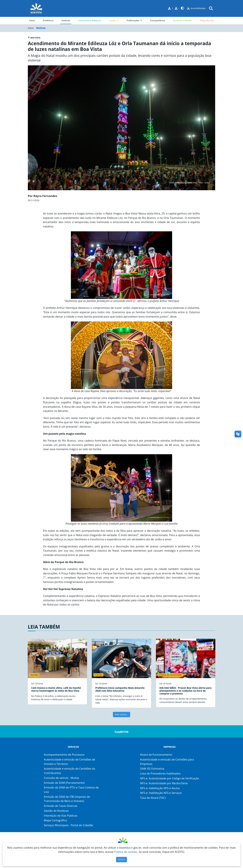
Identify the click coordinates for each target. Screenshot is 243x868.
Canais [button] (113, 20)
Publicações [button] (133, 20)
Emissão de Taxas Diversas (61, 806)
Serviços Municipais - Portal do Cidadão (69, 825)
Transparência (157, 20)
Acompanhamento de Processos (64, 755)
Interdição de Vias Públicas (61, 816)
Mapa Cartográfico (56, 820)
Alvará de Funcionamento (156, 755)
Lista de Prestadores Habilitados (160, 773)
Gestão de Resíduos (56, 811)
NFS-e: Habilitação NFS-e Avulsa (160, 788)
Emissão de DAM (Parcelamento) (64, 783)
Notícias (66, 20)
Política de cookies (126, 852)
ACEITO (122, 859)
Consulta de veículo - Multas (62, 778)
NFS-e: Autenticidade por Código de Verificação (170, 778)
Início (32, 20)
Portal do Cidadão (182, 20)
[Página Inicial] (36, 8)
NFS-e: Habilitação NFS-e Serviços (161, 793)
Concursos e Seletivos (90, 20)
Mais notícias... (122, 714)
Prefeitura (49, 20)
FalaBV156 (122, 732)
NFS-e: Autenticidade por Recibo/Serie (164, 783)
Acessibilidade (196, 8)
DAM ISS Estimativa (152, 769)
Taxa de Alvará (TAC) (153, 798)
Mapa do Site (207, 20)
